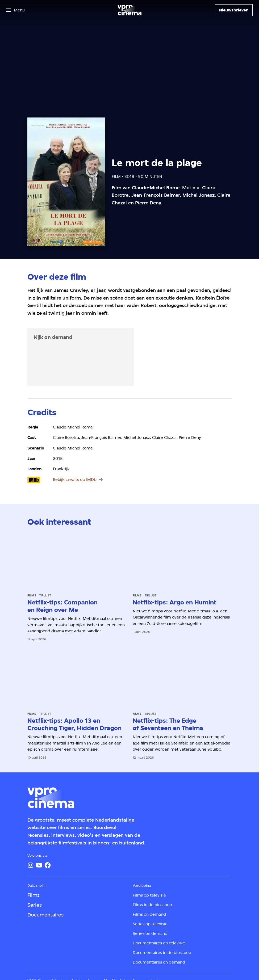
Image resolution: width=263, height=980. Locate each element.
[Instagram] (31, 865)
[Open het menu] (16, 10)
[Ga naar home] (130, 10)
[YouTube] (39, 865)
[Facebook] (48, 865)
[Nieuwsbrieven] (234, 10)
